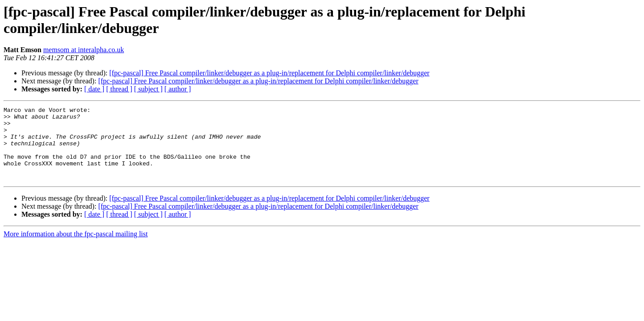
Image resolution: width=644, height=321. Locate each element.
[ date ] (94, 89)
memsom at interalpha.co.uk (84, 50)
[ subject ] (148, 89)
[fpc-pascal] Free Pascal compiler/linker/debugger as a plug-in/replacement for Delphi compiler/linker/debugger (269, 73)
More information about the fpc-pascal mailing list (76, 249)
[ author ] (178, 89)
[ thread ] (119, 89)
